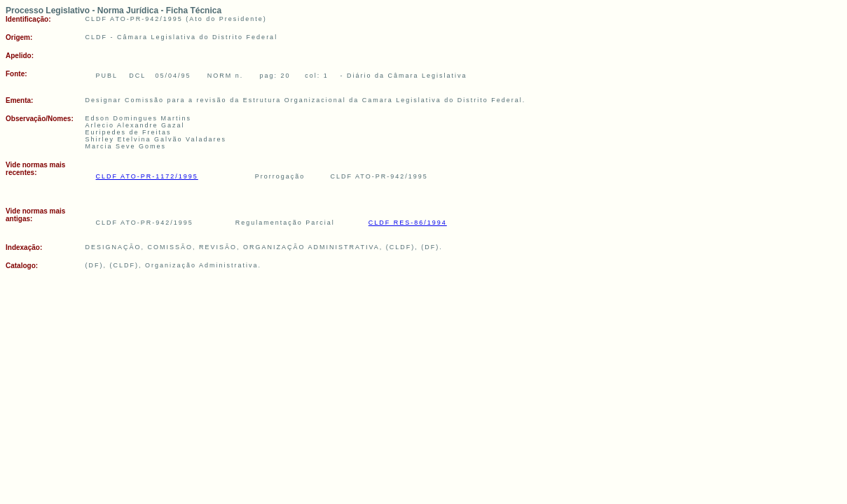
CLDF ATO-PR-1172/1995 (147, 176)
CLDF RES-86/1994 (408, 223)
